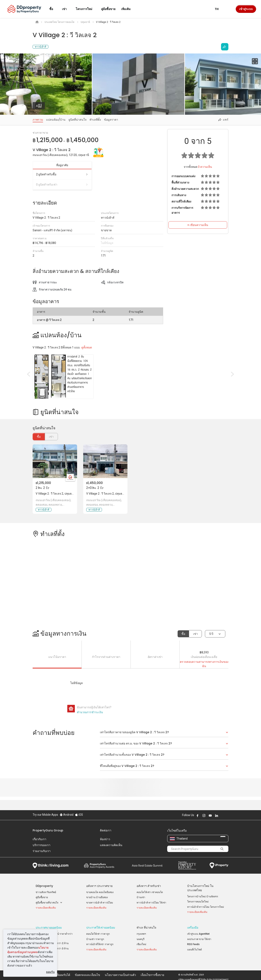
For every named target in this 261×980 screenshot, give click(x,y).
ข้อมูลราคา (111, 120)
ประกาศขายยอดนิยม (49, 925)
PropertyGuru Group (48, 830)
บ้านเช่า (141, 897)
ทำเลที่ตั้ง (95, 120)
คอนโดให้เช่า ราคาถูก (98, 932)
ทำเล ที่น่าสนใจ (146, 925)
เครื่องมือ (193, 925)
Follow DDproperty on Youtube (210, 815)
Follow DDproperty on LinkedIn (217, 815)
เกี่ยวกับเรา (39, 839)
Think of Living (50, 865)
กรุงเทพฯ (141, 932)
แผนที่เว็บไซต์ (195, 947)
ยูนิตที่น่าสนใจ (77, 120)
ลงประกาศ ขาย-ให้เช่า (199, 937)
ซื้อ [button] (54, 9)
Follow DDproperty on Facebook (198, 815)
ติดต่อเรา (106, 830)
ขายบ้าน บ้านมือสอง (97, 897)
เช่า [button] (67, 9)
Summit (147, 865)
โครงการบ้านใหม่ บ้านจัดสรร (203, 897)
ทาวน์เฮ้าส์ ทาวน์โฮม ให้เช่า (151, 903)
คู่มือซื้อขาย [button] (108, 9)
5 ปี (211, 634)
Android (67, 815)
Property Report (187, 865)
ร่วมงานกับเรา (42, 851)
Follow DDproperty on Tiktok (227, 815)
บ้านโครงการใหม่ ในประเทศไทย (200, 888)
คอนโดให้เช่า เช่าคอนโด (150, 892)
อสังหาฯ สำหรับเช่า (149, 886)
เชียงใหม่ (141, 942)
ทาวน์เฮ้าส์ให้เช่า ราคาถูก (100, 942)
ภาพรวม (38, 120)
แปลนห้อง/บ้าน (56, 120)
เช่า (195, 634)
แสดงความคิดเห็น (111, 845)
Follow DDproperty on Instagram (204, 815)
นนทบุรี (140, 937)
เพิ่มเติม (128, 9)
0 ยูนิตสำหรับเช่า (62, 185)
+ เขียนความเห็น (198, 225)
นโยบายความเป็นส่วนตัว (120, 971)
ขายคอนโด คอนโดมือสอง (100, 892)
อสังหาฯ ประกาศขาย (99, 886)
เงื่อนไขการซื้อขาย (152, 971)
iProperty (219, 865)
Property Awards (99, 865)
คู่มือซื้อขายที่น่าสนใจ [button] (49, 903)
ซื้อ (39, 437)
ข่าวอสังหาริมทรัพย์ (46, 892)
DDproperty (44, 886)
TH (219, 9)
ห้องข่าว (105, 839)
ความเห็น (205, 167)
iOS (79, 815)
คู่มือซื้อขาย (42, 897)
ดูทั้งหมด (87, 347)
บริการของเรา (41, 845)
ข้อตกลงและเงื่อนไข (87, 971)
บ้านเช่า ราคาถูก (95, 937)
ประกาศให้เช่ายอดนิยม (101, 925)
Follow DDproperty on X (222, 815)
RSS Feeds (193, 942)
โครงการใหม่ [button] (86, 9)
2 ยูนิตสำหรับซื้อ (62, 174)
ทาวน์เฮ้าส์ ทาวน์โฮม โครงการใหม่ (206, 907)
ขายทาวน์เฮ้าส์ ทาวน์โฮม (100, 903)
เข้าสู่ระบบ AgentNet (198, 932)
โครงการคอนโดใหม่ (198, 902)
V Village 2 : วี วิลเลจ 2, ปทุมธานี (56, 494)
